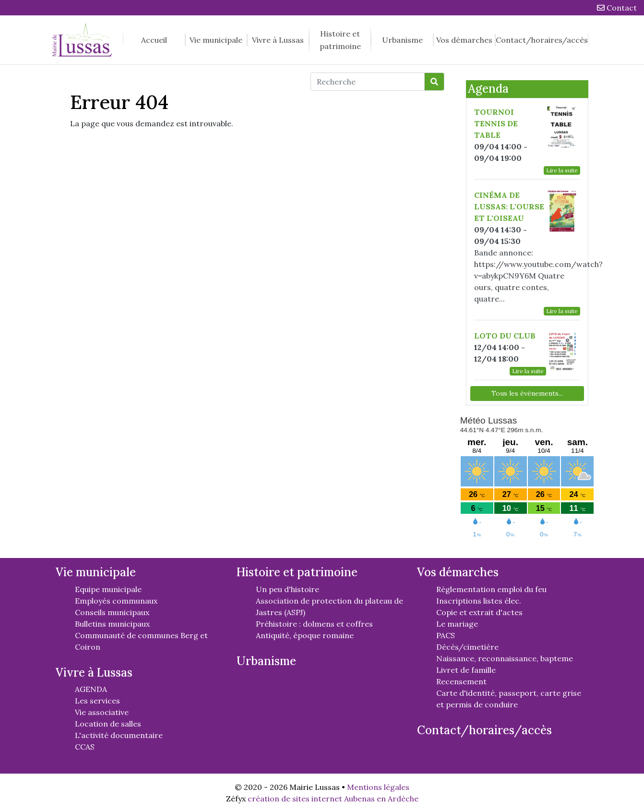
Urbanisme (402, 40)
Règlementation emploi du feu (491, 589)
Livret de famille (466, 670)
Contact (617, 8)
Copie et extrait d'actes (479, 612)
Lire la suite (562, 170)
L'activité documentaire (119, 735)
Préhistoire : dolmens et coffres (314, 624)
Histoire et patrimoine (340, 40)
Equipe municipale (108, 589)
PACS (446, 635)
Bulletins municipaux (112, 624)
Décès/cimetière (467, 647)
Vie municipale (216, 40)
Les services (97, 701)
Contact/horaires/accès (542, 40)
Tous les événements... (527, 393)
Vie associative (102, 712)
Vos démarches (464, 40)
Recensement (461, 681)
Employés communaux (116, 601)
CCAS (85, 747)
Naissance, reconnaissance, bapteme (505, 658)
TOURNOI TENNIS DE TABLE (496, 123)
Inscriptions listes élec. (479, 601)
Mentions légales (378, 787)
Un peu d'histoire (287, 589)
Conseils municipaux (112, 612)
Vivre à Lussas (278, 40)
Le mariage (457, 624)
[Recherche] (368, 82)
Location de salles (108, 724)
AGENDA (91, 689)
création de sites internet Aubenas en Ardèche (333, 799)
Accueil (154, 40)
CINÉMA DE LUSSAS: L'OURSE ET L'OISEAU (509, 206)
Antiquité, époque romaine (305, 635)
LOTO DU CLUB (505, 336)
